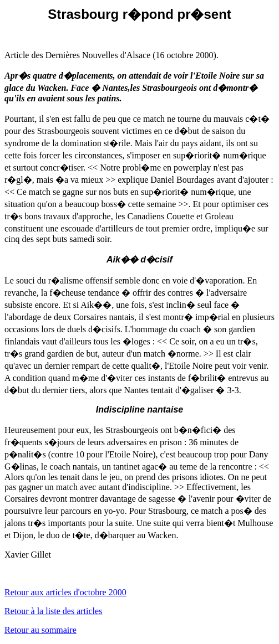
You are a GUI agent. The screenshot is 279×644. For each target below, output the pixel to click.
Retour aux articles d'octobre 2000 (65, 592)
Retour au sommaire (40, 630)
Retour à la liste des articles (53, 611)
